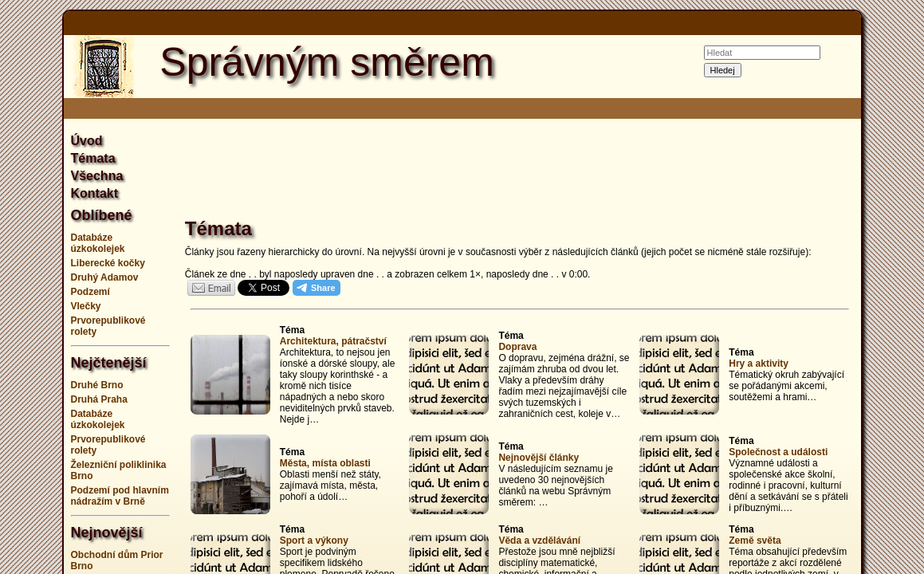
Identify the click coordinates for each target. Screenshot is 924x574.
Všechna (97, 176)
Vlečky (86, 306)
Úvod (87, 141)
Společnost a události (778, 452)
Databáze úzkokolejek (98, 243)
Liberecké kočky (108, 263)
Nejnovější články (539, 458)
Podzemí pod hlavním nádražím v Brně (120, 496)
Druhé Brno (97, 385)
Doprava (517, 347)
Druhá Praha (99, 399)
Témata (93, 158)
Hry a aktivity (759, 364)
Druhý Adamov (105, 277)
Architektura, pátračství (333, 341)
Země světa (755, 541)
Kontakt (95, 193)
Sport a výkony (314, 541)
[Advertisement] (520, 171)
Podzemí (90, 292)
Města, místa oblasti (325, 463)
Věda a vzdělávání (539, 541)
